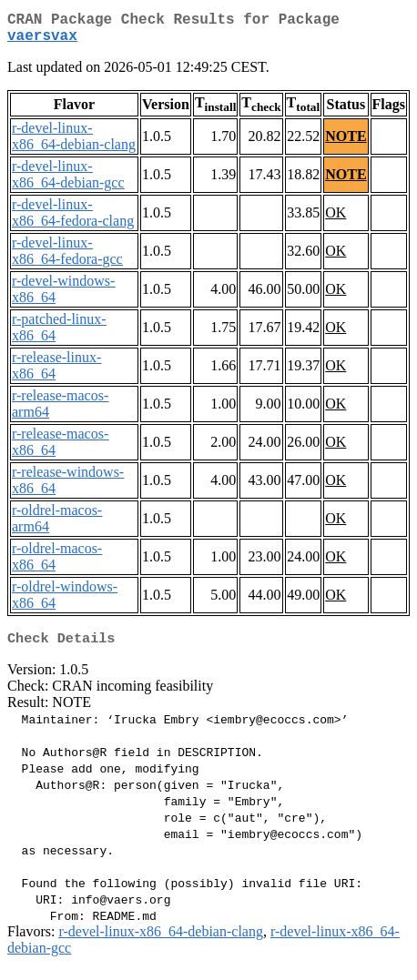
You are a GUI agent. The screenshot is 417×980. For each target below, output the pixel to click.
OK (336, 220)
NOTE (346, 143)
